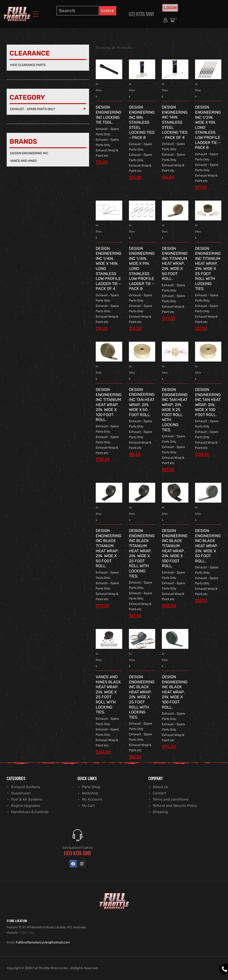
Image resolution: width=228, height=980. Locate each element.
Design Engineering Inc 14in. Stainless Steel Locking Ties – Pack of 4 (175, 122)
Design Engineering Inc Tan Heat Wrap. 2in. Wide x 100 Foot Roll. (208, 402)
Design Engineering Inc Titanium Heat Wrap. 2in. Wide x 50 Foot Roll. (175, 264)
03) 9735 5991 (141, 14)
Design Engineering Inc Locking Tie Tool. (109, 115)
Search (108, 11)
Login (170, 8)
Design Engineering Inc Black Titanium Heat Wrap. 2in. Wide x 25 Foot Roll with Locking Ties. (142, 553)
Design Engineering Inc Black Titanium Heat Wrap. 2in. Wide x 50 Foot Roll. (109, 548)
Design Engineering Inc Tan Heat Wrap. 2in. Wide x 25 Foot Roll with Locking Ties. (175, 410)
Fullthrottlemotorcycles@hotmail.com (43, 942)
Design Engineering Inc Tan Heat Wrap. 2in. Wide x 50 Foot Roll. (142, 402)
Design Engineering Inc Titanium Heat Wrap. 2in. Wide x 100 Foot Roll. (109, 405)
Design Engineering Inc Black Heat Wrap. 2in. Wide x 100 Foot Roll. (175, 692)
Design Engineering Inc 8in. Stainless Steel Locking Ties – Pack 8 (142, 122)
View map (28, 933)
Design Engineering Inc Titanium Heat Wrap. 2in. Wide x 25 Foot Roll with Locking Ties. (208, 269)
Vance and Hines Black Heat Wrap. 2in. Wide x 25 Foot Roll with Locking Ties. (108, 694)
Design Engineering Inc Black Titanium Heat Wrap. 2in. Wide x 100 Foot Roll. (175, 548)
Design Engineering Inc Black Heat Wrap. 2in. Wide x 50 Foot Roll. (208, 546)
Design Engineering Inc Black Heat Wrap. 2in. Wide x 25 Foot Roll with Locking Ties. (142, 697)
